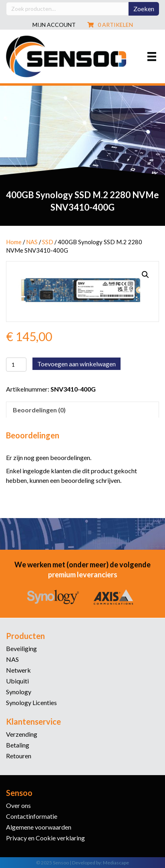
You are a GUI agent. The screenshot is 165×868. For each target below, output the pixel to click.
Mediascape (116, 863)
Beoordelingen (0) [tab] (39, 410)
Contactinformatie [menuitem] (32, 817)
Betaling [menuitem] (18, 745)
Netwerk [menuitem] (18, 670)
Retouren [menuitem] (19, 756)
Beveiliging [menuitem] (21, 649)
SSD (48, 242)
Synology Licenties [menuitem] (31, 703)
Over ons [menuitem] (18, 806)
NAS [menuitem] (12, 660)
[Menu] (152, 56)
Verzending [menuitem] (22, 734)
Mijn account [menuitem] (54, 25)
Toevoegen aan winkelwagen (76, 364)
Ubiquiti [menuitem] (17, 681)
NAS (32, 242)
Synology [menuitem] (19, 692)
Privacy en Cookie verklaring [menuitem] (45, 838)
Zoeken (144, 9)
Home (14, 242)
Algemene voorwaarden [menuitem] (39, 827)
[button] (145, 275)
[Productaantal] (16, 365)
